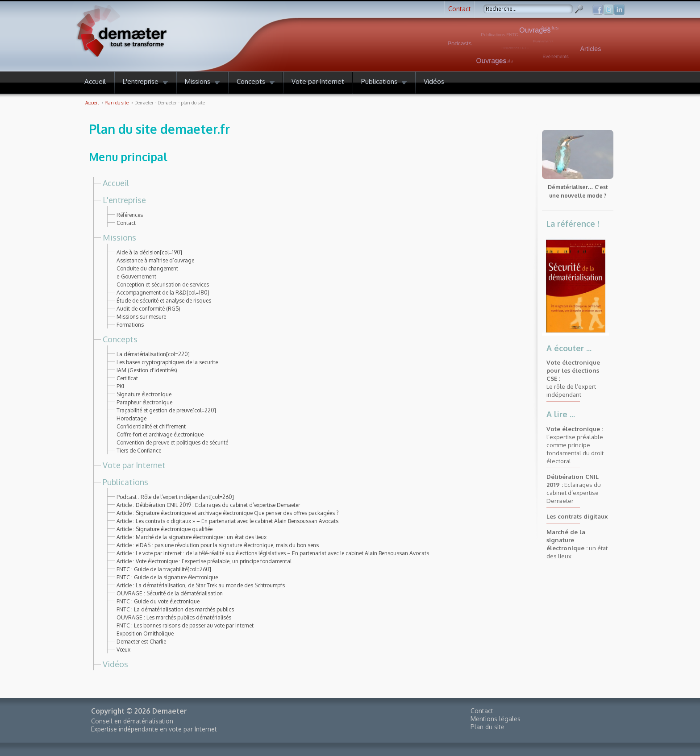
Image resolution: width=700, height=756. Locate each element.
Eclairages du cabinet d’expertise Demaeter (574, 488)
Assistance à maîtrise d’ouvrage (155, 260)
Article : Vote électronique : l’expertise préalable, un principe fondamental (204, 561)
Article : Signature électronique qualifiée (165, 529)
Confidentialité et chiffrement (151, 426)
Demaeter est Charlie (141, 642)
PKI (120, 386)
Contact (460, 9)
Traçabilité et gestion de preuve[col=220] (166, 410)
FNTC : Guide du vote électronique (158, 601)
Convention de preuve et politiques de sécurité (172, 442)
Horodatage (131, 418)
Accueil (116, 183)
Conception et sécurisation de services (163, 285)
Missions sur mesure (141, 317)
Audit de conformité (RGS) (148, 309)
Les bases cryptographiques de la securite (167, 362)
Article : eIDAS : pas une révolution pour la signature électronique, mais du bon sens (218, 545)
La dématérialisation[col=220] (153, 354)
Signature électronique (144, 394)
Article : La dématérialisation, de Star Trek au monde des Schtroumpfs (201, 585)
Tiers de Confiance (139, 451)
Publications (125, 482)
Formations (130, 325)
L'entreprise (124, 200)
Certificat (127, 378)
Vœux (123, 650)
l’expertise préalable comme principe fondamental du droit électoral (575, 445)
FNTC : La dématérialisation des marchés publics (175, 609)
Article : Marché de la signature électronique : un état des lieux (192, 537)
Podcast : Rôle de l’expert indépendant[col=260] (175, 497)
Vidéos (115, 664)
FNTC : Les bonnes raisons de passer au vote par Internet (185, 625)
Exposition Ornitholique (145, 633)
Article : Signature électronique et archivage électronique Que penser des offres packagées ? (227, 513)
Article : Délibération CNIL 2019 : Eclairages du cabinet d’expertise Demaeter (208, 505)
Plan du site (487, 727)
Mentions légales (496, 719)
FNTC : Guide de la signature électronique (167, 577)
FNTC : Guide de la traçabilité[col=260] (164, 569)
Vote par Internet (134, 465)
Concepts (120, 339)
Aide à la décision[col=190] (149, 252)
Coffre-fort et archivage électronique (160, 434)
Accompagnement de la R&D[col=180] (163, 293)
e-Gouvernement (136, 276)
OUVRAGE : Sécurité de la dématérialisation (170, 593)
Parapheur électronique (144, 402)
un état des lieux (577, 544)
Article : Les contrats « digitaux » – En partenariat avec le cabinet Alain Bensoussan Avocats (227, 521)
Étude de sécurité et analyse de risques (164, 301)
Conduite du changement (147, 268)
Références (130, 215)
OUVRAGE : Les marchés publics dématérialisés (174, 617)
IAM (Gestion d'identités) (147, 370)
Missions (119, 237)
